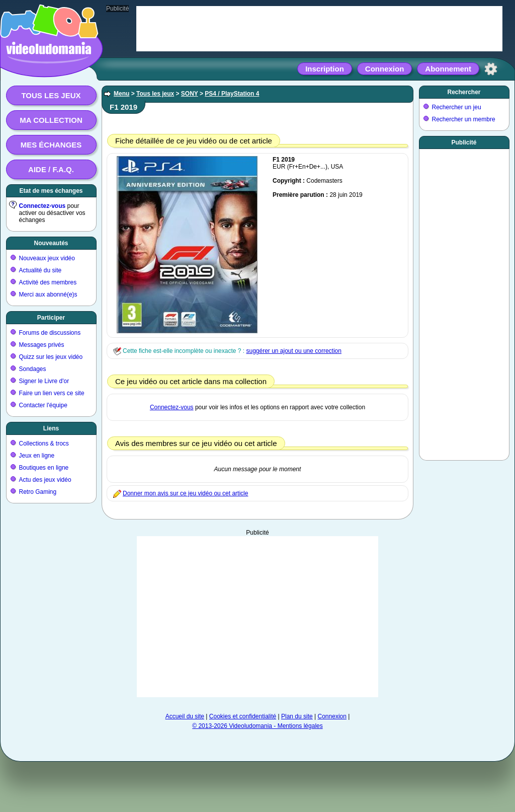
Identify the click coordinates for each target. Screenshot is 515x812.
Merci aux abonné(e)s (48, 294)
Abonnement (448, 69)
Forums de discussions (50, 333)
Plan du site (297, 716)
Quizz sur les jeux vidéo (51, 357)
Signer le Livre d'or (44, 381)
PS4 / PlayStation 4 (232, 94)
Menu (121, 94)
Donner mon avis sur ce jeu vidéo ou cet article (185, 493)
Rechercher (464, 92)
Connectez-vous (42, 206)
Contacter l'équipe (43, 405)
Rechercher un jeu (457, 107)
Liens (51, 428)
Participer (51, 318)
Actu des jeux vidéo (45, 480)
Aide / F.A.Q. (51, 169)
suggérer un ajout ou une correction (293, 351)
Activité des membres (48, 282)
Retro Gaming (38, 492)
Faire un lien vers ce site (52, 393)
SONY (190, 94)
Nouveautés (51, 243)
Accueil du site (185, 716)
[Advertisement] (464, 303)
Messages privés (42, 345)
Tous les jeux (51, 95)
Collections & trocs (44, 444)
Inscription (325, 69)
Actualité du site (40, 270)
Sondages (33, 369)
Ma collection (51, 120)
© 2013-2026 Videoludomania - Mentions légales (257, 726)
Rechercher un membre (464, 119)
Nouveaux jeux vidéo (47, 258)
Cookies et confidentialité (243, 716)
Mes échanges (51, 145)
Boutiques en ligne (44, 468)
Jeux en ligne (37, 456)
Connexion (385, 69)
